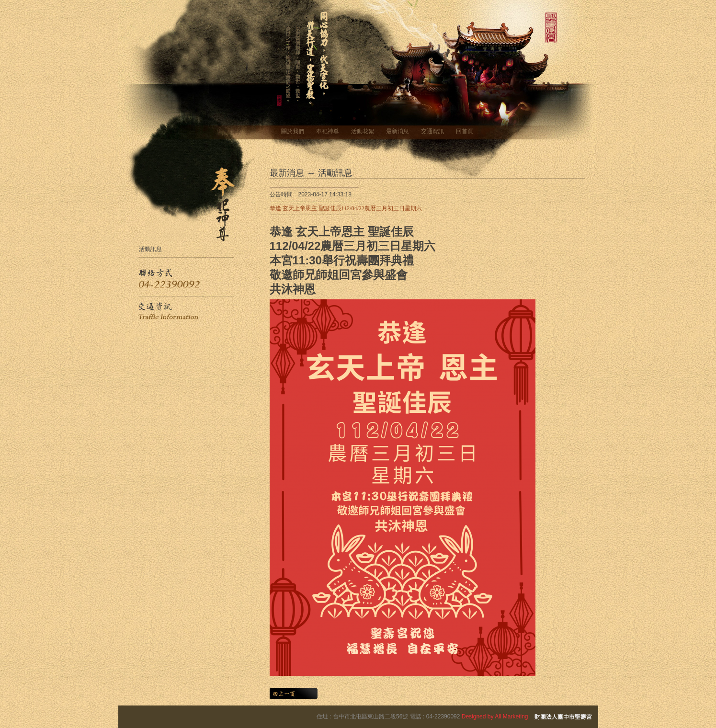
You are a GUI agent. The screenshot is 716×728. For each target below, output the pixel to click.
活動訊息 (150, 249)
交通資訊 (432, 131)
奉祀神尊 (328, 131)
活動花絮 (363, 131)
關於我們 (293, 131)
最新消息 (398, 131)
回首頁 (465, 131)
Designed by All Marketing (495, 717)
